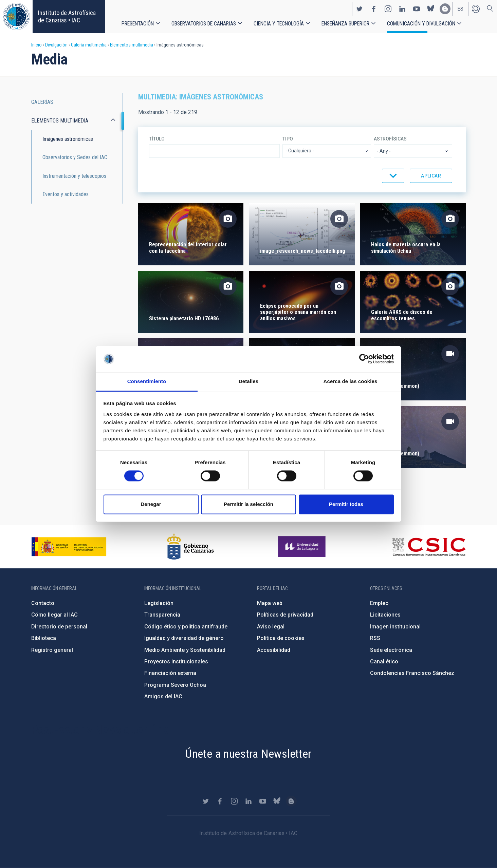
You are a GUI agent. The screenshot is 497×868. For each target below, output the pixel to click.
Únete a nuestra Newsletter (248, 754)
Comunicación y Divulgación (421, 24)
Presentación (138, 24)
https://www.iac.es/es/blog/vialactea (445, 9)
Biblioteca (44, 638)
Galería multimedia (89, 45)
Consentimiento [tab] (147, 381)
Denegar (151, 504)
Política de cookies (281, 638)
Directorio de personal (59, 627)
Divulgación (56, 45)
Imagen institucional (395, 627)
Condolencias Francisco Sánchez (412, 673)
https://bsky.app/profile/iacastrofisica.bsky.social (431, 9)
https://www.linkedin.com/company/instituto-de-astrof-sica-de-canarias (402, 9)
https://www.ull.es (303, 547)
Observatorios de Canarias (204, 24)
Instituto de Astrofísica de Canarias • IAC (67, 16)
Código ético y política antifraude (186, 627)
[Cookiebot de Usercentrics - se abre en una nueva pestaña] (364, 359)
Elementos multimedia (132, 45)
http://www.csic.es (429, 547)
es (461, 9)
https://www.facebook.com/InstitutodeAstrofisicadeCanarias (374, 9)
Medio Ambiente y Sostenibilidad (185, 650)
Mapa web (270, 603)
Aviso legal (271, 627)
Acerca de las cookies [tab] (351, 381)
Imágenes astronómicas (68, 139)
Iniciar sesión (476, 9)
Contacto (43, 603)
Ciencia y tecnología (279, 24)
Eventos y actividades (66, 194)
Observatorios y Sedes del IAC (75, 157)
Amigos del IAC (163, 696)
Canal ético (384, 662)
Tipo (288, 139)
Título (157, 139)
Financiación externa (170, 673)
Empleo (379, 603)
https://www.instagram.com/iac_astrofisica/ (388, 9)
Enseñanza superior (345, 24)
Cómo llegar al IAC (54, 615)
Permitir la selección (248, 504)
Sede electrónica (391, 650)
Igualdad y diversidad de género (184, 638)
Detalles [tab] (248, 381)
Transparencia (162, 615)
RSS (375, 638)
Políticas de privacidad (285, 615)
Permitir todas (346, 504)
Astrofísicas (390, 139)
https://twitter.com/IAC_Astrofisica (360, 9)
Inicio (36, 45)
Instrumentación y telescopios (74, 176)
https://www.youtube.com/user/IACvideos (417, 9)
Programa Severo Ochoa (175, 685)
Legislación (159, 603)
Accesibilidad (274, 650)
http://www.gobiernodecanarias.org (190, 547)
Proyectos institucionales (176, 662)
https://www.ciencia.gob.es (69, 547)
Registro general (52, 650)
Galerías (42, 102)
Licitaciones (385, 615)
